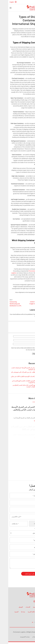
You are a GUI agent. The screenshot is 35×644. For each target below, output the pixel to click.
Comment (30, 320)
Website (31, 346)
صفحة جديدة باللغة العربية (27, 612)
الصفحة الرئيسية (29, 607)
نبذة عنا (15, 612)
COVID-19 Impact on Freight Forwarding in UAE (27, 304)
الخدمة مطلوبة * (30, 531)
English (5, 2)
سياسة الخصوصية (17, 637)
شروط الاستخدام (29, 637)
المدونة (8, 612)
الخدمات (20, 607)
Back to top (28, 622)
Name (31, 339)
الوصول (13, 607)
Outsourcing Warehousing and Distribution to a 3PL (7, 304)
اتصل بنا (31, 617)
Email (32, 342)
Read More (30, 424)
